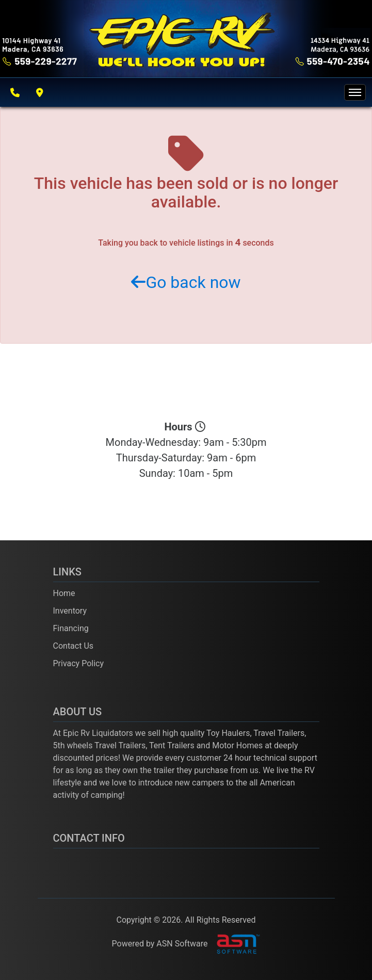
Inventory (70, 611)
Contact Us (74, 646)
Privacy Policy (79, 663)
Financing (71, 628)
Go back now (186, 282)
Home (64, 593)
